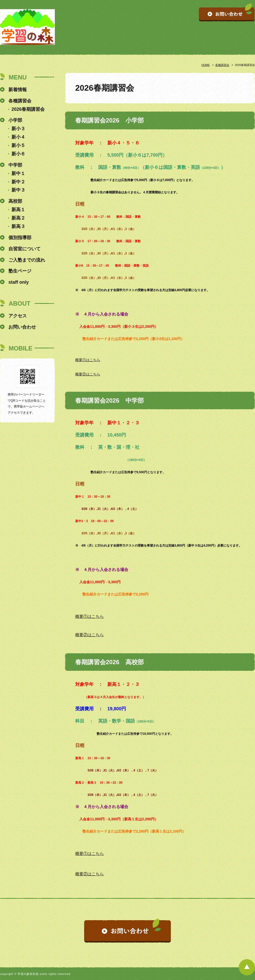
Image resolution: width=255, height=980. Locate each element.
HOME (206, 65)
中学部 (15, 165)
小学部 (15, 120)
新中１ (18, 173)
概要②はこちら (88, 374)
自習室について (24, 249)
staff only (19, 282)
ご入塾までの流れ (27, 260)
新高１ (18, 210)
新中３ (18, 190)
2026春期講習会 (28, 109)
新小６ (18, 154)
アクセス (18, 316)
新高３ (18, 226)
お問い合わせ (22, 327)
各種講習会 (222, 65)
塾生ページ (20, 271)
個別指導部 (20, 238)
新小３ (18, 129)
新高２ (18, 218)
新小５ (18, 145)
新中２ (18, 182)
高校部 (15, 201)
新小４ (18, 137)
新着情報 (18, 90)
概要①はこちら (88, 360)
